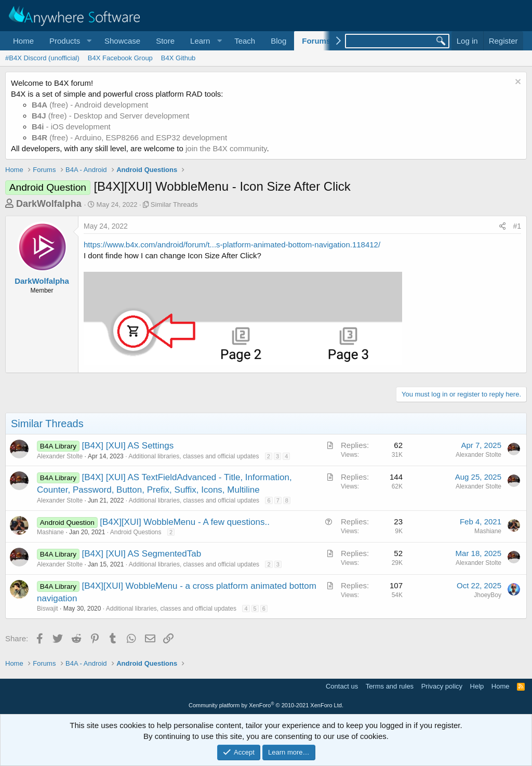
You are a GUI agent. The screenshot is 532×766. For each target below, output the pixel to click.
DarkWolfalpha (49, 204)
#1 (517, 226)
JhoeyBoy (488, 595)
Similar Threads (174, 204)
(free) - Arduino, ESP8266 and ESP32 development (129, 137)
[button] (69, 41)
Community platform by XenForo (266, 705)
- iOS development (71, 127)
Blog (278, 41)
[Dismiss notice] (517, 83)
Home (23, 41)
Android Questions (136, 532)
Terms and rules (390, 686)
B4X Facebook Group (120, 58)
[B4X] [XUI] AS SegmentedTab (142, 554)
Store (165, 41)
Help (477, 686)
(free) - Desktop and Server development (111, 116)
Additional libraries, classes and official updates (194, 456)
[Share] (502, 227)
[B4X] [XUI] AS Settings (128, 446)
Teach (245, 41)
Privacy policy (442, 686)
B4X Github (178, 58)
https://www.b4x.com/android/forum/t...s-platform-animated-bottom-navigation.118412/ (232, 245)
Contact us (342, 686)
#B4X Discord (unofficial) (42, 58)
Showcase (122, 41)
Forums (316, 41)
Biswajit (48, 609)
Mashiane (50, 532)
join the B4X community (226, 148)
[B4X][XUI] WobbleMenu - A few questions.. (185, 522)
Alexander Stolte (60, 456)
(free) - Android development (90, 105)
